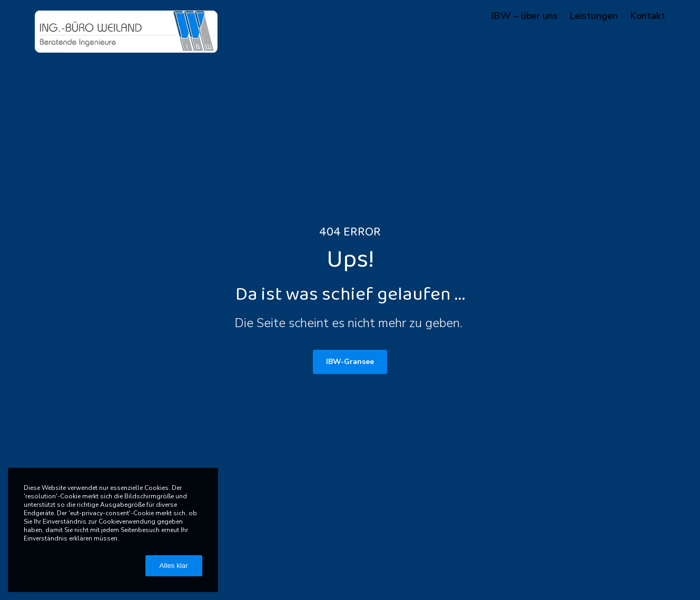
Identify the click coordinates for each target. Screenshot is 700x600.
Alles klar (174, 565)
